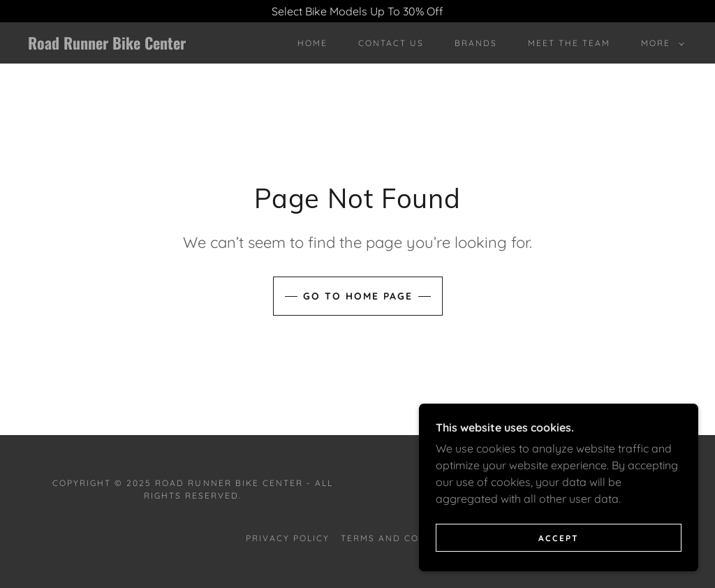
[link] (116, 45)
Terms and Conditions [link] (405, 538)
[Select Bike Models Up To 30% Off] (357, 11)
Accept (559, 567)
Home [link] (312, 43)
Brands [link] (476, 43)
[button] (660, 43)
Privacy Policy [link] (288, 538)
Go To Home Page (358, 296)
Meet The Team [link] (569, 43)
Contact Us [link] (391, 43)
